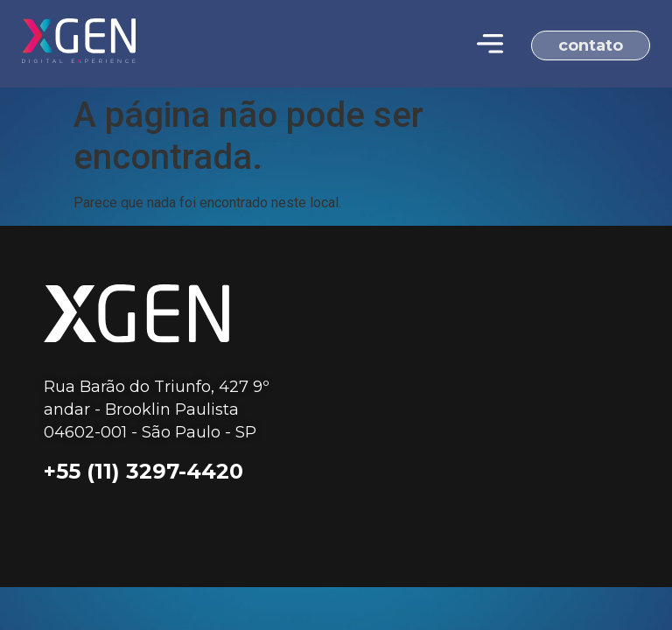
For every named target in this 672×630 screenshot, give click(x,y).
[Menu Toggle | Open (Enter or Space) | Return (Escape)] (490, 44)
